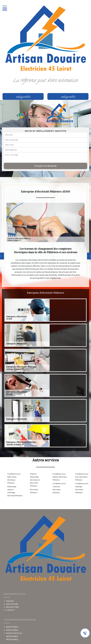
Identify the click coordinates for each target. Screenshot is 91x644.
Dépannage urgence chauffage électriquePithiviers (15, 491)
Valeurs (10, 601)
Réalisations (12, 607)
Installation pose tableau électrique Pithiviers (60, 477)
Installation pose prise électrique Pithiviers (82, 477)
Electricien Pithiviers (34, 491)
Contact (10, 610)
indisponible (12, 639)
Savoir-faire (12, 604)
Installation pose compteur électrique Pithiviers (59, 488)
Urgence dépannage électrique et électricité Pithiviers (35, 480)
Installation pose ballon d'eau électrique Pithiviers (14, 478)
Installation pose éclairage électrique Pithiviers (82, 488)
